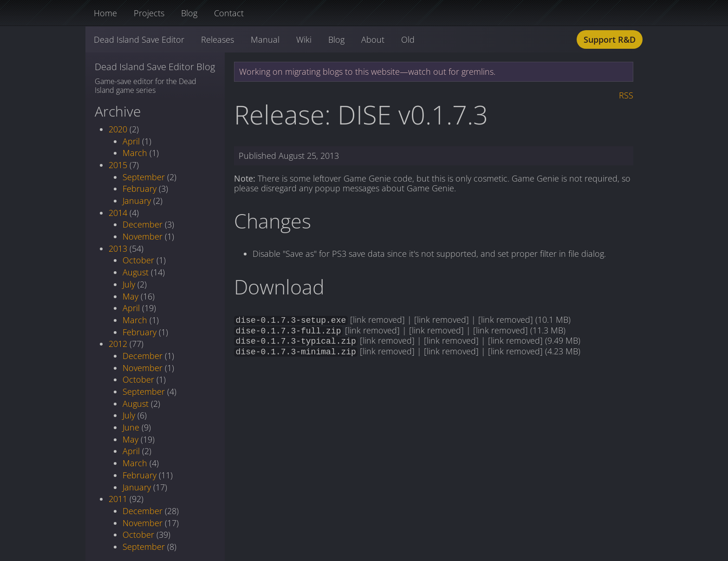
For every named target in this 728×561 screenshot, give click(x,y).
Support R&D (610, 39)
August (136, 272)
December (143, 224)
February (140, 189)
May (130, 296)
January (137, 201)
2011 (118, 499)
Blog (189, 13)
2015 (118, 165)
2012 (118, 344)
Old (408, 39)
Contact (229, 13)
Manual (265, 39)
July (129, 284)
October (138, 260)
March (135, 153)
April (131, 141)
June (131, 427)
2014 (118, 213)
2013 (118, 248)
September (144, 177)
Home (105, 13)
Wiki (304, 39)
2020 (118, 129)
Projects (149, 13)
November (143, 236)
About (373, 39)
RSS (626, 95)
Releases (218, 39)
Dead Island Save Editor (139, 39)
